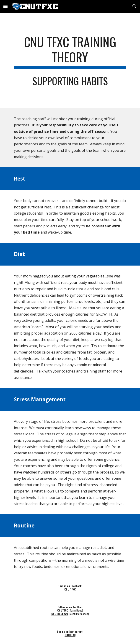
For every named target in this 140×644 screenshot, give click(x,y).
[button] (5, 6)
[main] (70, 52)
